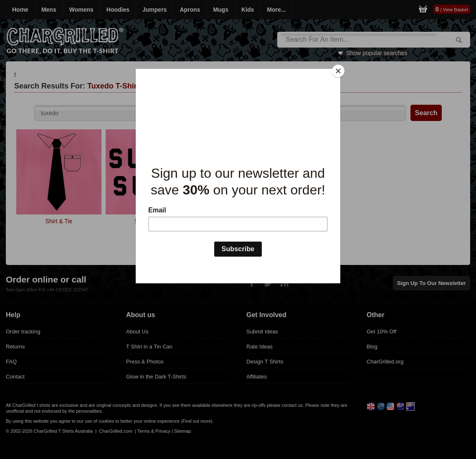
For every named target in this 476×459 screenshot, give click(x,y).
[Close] (338, 71)
